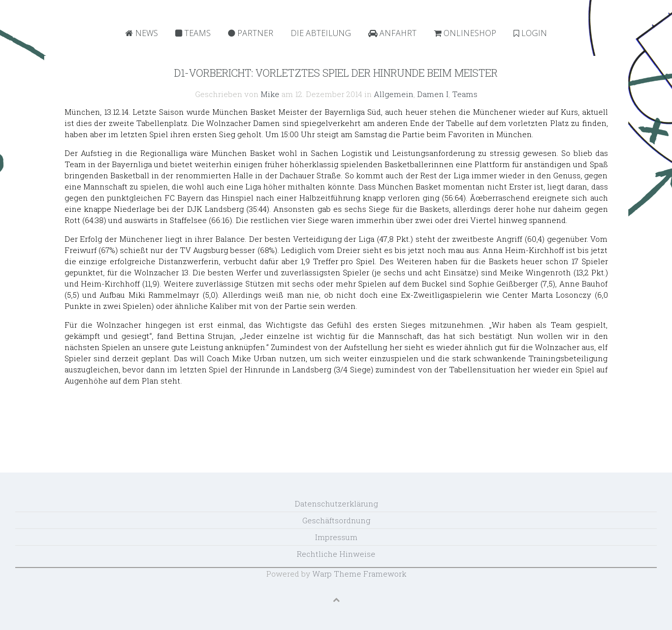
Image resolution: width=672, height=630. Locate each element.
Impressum (336, 537)
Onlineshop (465, 33)
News (142, 33)
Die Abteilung (321, 33)
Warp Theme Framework (359, 574)
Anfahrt (392, 33)
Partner (251, 33)
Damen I (433, 94)
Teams (193, 33)
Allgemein (394, 94)
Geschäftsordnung (336, 520)
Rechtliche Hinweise (336, 554)
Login (530, 33)
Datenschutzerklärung (336, 503)
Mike (270, 94)
